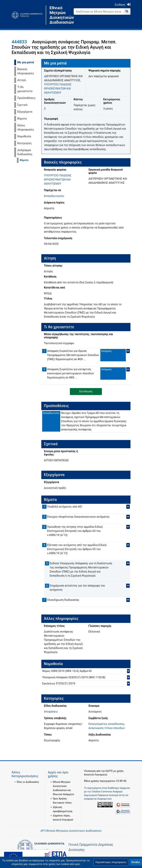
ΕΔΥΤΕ (109, 771)
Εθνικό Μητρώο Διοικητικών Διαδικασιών (59, 15)
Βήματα (22, 119)
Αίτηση (22, 80)
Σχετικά (22, 105)
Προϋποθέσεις (27, 98)
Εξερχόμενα (25, 112)
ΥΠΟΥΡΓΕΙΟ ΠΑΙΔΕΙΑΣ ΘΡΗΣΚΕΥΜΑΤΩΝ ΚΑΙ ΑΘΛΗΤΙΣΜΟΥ (58, 89)
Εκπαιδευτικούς (54, 196)
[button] (111, 862)
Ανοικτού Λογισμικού (96, 775)
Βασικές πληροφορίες (26, 71)
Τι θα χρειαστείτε (25, 89)
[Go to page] (127, 11)
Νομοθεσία (24, 136)
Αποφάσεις (51, 712)
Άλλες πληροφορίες (26, 127)
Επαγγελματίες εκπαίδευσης (106, 724)
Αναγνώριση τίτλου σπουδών (107, 728)
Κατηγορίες (25, 143)
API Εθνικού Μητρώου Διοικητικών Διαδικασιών (71, 831)
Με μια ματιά (26, 62)
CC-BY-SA (121, 781)
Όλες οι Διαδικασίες (28, 782)
